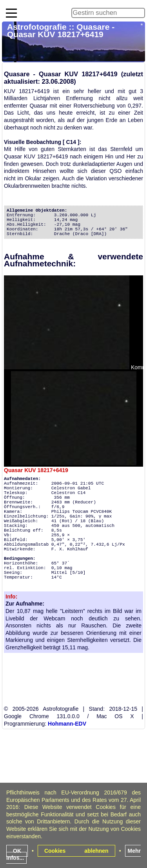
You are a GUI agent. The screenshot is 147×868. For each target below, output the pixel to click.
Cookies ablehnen (76, 851)
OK (17, 851)
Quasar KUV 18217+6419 (36, 470)
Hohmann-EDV (67, 724)
